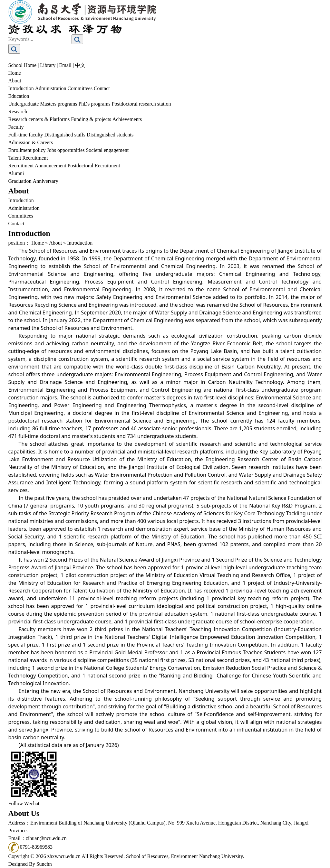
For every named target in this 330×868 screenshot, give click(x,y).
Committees (80, 88)
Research (18, 112)
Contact (102, 88)
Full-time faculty (26, 135)
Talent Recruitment (28, 158)
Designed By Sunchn (30, 864)
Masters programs (58, 104)
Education (19, 96)
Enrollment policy (27, 150)
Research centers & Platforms (39, 119)
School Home (23, 65)
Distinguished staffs (65, 135)
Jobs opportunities (66, 150)
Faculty (16, 127)
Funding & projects (91, 119)
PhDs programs (94, 104)
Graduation (20, 181)
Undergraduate (24, 104)
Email (65, 65)
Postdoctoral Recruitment (94, 166)
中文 (80, 65)
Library (48, 65)
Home (15, 73)
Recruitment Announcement (37, 166)
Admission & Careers (31, 142)
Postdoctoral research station (141, 104)
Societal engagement (107, 150)
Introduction (21, 88)
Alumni (16, 173)
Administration (51, 88)
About (15, 81)
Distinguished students (110, 135)
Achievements (127, 119)
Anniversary (46, 181)
